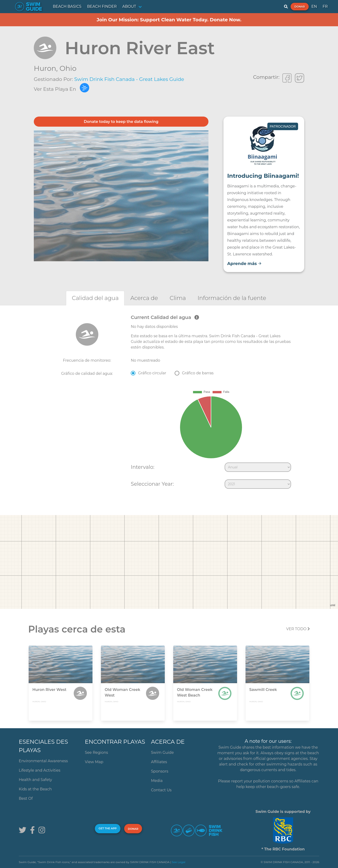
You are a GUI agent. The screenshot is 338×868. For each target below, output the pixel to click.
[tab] (95, 298)
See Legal (179, 862)
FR (325, 6)
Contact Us (161, 790)
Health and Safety (35, 780)
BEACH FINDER (102, 6)
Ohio (68, 68)
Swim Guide (162, 752)
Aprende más (244, 264)
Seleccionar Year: (152, 484)
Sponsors (160, 771)
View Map (94, 762)
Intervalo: (142, 467)
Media (157, 781)
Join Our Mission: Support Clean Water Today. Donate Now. (169, 20)
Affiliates (159, 762)
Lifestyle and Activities (40, 770)
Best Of (26, 798)
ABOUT (129, 6)
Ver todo (298, 629)
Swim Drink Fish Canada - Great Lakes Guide (129, 79)
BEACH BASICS (67, 6)
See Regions (97, 752)
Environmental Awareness (43, 761)
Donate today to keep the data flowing (121, 122)
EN (314, 6)
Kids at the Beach (35, 789)
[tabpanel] (169, 403)
